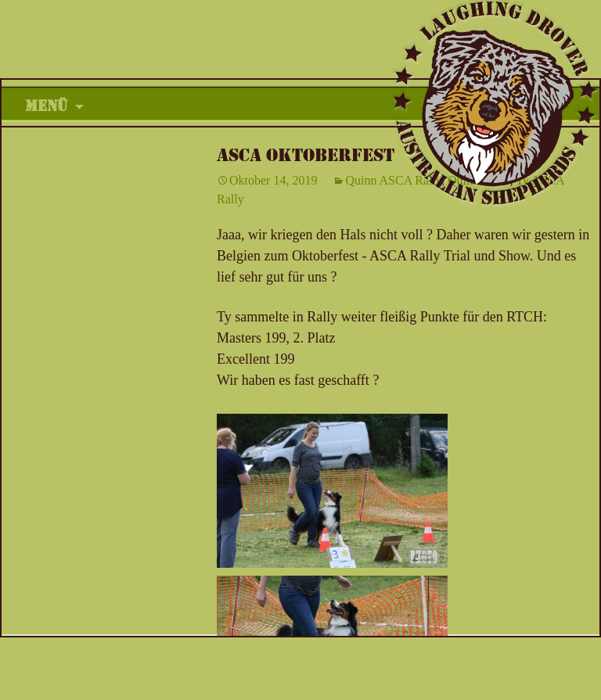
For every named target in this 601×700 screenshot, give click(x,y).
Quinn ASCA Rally (393, 180)
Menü (47, 106)
